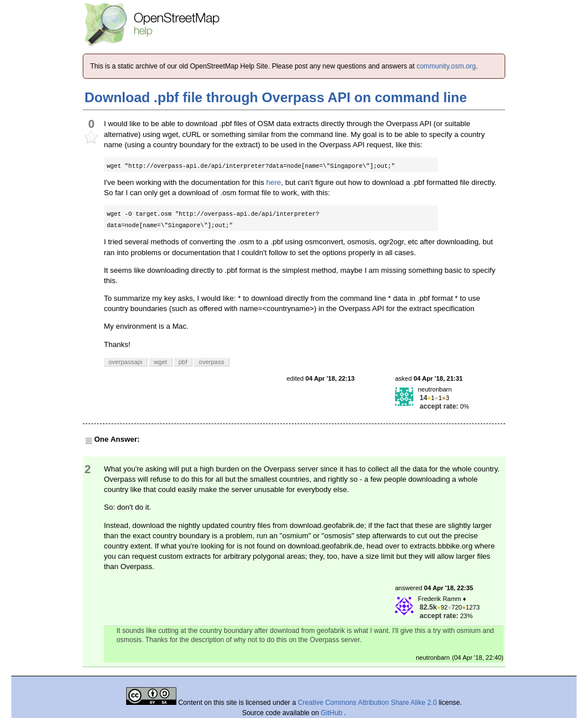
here (273, 182)
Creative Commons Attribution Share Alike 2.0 (367, 703)
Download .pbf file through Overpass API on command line (276, 97)
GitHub (333, 713)
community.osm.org (446, 66)
